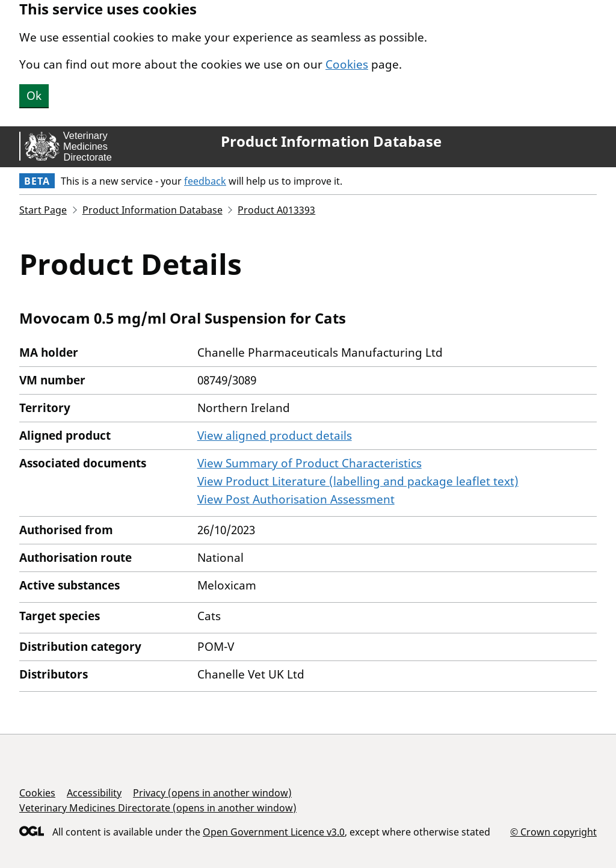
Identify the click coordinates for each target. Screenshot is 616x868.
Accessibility (94, 793)
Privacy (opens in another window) (212, 793)
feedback (205, 181)
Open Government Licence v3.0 (274, 832)
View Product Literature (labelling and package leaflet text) (358, 481)
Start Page (43, 210)
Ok (34, 96)
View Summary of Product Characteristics (310, 463)
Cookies (347, 64)
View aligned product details (275, 436)
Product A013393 (276, 210)
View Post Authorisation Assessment (296, 499)
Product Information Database (331, 141)
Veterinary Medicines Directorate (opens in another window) (158, 808)
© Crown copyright (553, 832)
